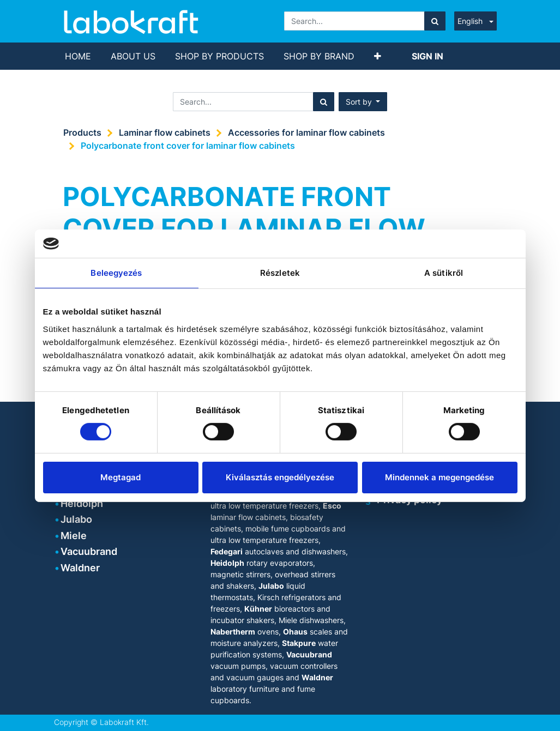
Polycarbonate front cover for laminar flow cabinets (188, 146)
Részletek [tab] (280, 273)
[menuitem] (78, 56)
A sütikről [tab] (444, 273)
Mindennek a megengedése (439, 477)
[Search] (435, 21)
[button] (378, 56)
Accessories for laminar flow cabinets (306, 132)
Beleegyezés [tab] (116, 273)
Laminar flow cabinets (165, 132)
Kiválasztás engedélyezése (280, 477)
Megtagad (121, 477)
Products (82, 132)
